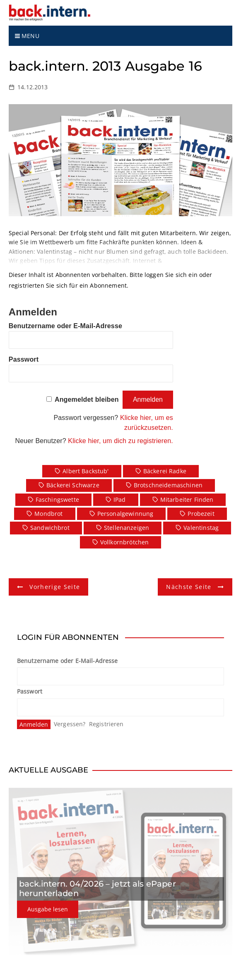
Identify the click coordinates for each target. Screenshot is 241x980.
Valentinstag (201, 528)
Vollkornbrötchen (124, 542)
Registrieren (106, 724)
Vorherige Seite (55, 587)
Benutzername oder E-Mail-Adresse (65, 326)
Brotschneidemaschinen (168, 485)
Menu (27, 36)
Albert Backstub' (86, 471)
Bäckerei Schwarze (73, 485)
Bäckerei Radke (165, 471)
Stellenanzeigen (127, 528)
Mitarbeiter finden (187, 500)
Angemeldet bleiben (87, 399)
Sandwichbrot (50, 528)
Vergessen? (70, 724)
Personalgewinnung (125, 514)
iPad (120, 500)
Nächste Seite (189, 587)
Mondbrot (48, 514)
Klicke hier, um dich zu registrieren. (121, 441)
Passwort (24, 359)
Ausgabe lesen (48, 909)
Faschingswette (57, 500)
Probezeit (201, 514)
